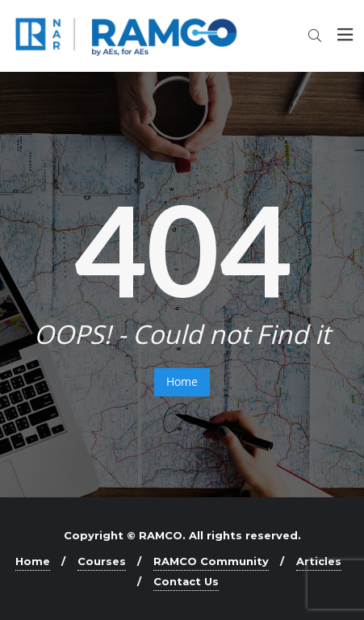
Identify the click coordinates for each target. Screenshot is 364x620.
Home (182, 381)
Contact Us (186, 581)
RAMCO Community (211, 561)
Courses (102, 561)
